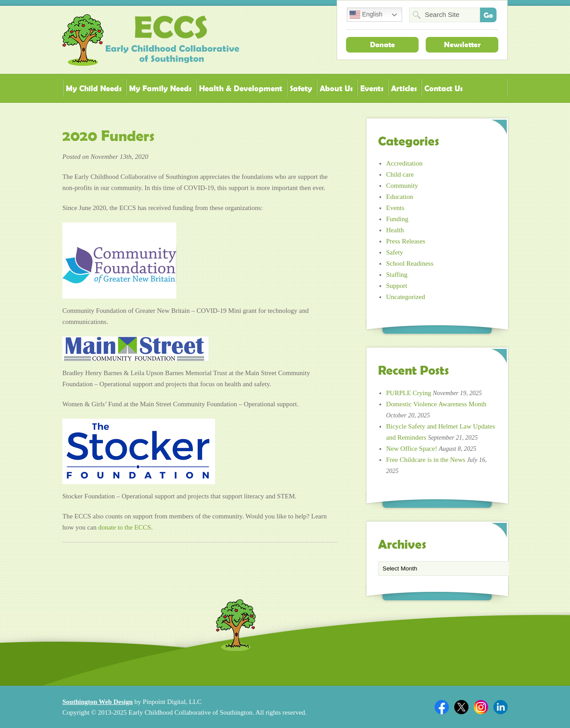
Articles (404, 88)
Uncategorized (405, 297)
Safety (301, 88)
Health (395, 230)
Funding (397, 219)
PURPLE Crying (409, 393)
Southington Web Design (98, 702)
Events (372, 88)
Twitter (461, 707)
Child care (400, 174)
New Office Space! (412, 449)
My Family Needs (160, 88)
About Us (336, 88)
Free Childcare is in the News (426, 460)
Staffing (397, 275)
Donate (383, 44)
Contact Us (444, 88)
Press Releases (406, 241)
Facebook (442, 707)
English (366, 15)
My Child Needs (94, 88)
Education (400, 197)
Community (402, 186)
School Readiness (410, 263)
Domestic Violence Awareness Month (436, 404)
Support (397, 286)
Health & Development (241, 88)
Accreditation (404, 163)
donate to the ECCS (124, 527)
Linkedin (501, 707)
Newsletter (462, 44)
